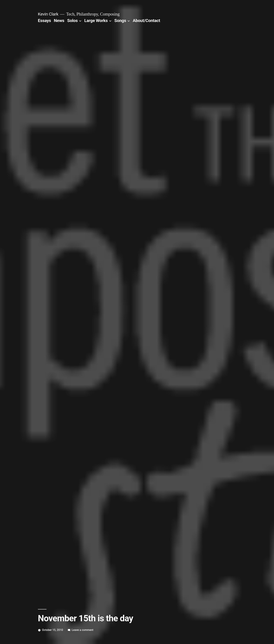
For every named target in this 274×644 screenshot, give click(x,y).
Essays (44, 21)
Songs (120, 21)
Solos (72, 21)
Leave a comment (82, 630)
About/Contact (146, 21)
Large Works (96, 21)
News (59, 21)
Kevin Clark (48, 14)
